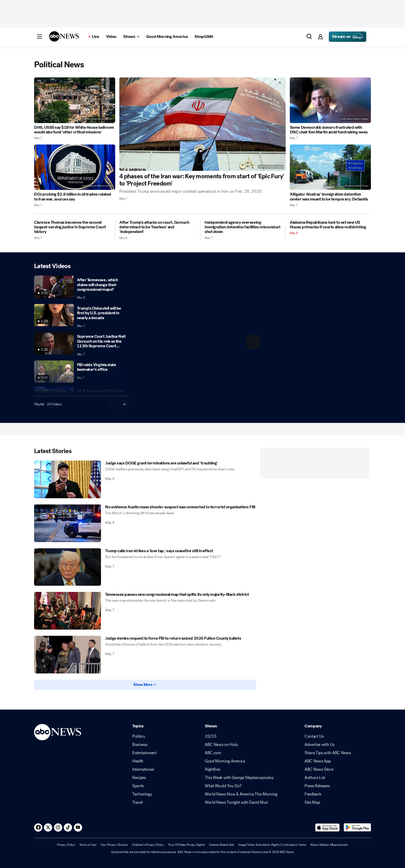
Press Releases (317, 786)
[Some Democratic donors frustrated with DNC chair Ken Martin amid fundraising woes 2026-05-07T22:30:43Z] (330, 100)
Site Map (312, 802)
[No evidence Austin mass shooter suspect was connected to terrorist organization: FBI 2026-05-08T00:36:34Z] (68, 523)
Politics (138, 736)
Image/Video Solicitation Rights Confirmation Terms (272, 845)
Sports (138, 786)
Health (138, 761)
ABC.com (213, 753)
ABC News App (318, 761)
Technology (142, 794)
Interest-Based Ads (222, 845)
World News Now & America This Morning (241, 794)
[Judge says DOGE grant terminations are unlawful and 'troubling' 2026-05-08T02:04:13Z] (68, 479)
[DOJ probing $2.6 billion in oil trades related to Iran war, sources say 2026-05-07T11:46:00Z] (75, 167)
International (143, 769)
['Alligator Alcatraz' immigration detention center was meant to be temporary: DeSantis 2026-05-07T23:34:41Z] (330, 167)
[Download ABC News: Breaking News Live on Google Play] (357, 827)
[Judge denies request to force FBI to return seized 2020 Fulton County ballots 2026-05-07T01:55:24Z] (68, 655)
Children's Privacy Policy (148, 845)
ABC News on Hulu (221, 745)
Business (140, 745)
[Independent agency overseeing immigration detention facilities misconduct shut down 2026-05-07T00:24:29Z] (243, 227)
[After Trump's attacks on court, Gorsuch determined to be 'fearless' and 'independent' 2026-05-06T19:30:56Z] (158, 227)
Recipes (139, 778)
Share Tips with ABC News (328, 753)
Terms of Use (88, 845)
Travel (137, 802)
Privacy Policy (66, 845)
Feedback (313, 794)
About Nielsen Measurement (329, 845)
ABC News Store (319, 769)
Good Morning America (225, 761)
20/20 (211, 736)
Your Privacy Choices (114, 845)
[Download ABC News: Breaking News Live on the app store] (328, 827)
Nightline (213, 769)
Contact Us (314, 736)
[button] (40, 37)
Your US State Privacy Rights (186, 845)
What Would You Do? (223, 786)
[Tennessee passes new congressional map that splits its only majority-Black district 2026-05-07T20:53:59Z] (68, 611)
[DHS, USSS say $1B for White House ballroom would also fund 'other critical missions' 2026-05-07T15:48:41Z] (75, 100)
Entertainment (144, 753)
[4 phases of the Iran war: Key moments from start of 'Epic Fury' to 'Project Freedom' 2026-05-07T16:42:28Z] (202, 124)
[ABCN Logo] (64, 36)
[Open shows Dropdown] (131, 37)
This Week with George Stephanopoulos (239, 778)
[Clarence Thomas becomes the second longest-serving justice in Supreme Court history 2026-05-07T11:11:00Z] (72, 227)
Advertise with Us (320, 745)
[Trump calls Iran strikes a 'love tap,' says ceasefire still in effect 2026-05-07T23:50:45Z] (68, 567)
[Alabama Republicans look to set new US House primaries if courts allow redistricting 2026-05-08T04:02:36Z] (330, 225)
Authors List (315, 778)
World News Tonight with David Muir (236, 802)
